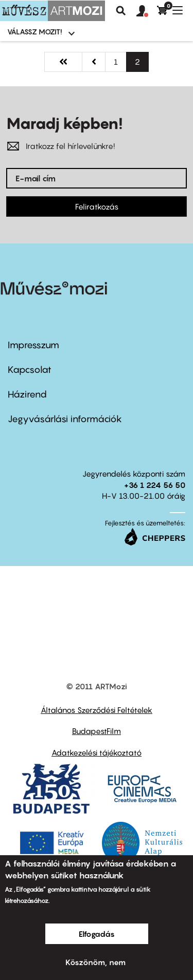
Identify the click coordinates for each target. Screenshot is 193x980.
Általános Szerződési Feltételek (97, 710)
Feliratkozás (97, 206)
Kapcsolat (30, 370)
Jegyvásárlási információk (65, 419)
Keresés (121, 11)
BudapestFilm (97, 731)
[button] (147, 11)
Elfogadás (97, 934)
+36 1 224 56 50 (155, 485)
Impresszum (33, 345)
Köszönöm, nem (95, 962)
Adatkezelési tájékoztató (97, 752)
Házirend (27, 394)
